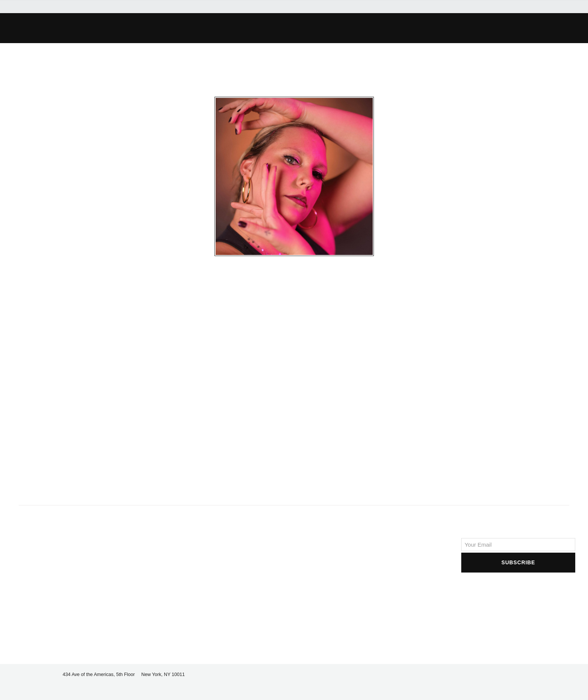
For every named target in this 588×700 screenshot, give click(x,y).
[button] (161, 28)
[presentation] (518, 589)
